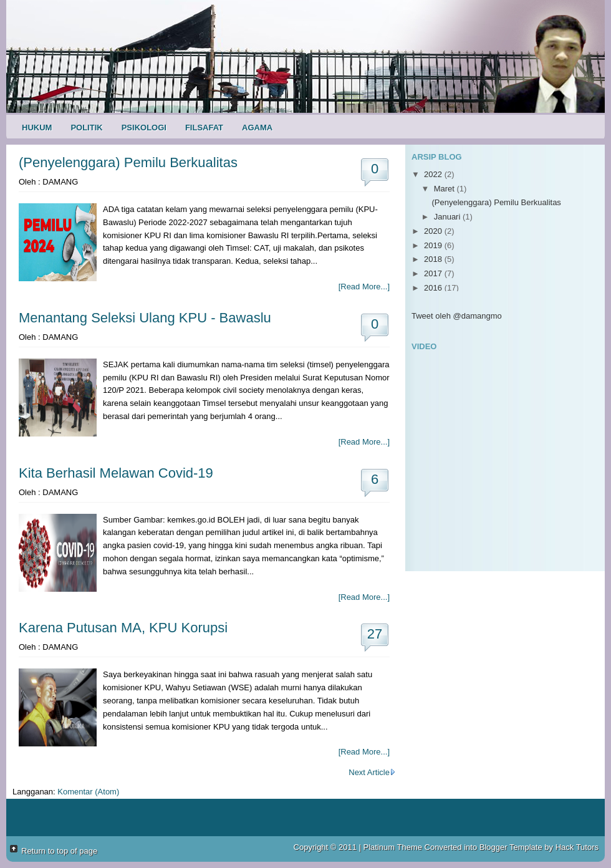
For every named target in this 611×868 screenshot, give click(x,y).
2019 (434, 245)
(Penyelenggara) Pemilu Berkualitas (128, 162)
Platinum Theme (393, 847)
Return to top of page (59, 851)
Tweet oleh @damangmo (457, 316)
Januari (448, 217)
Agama (257, 128)
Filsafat (204, 128)
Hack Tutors (577, 847)
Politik (86, 128)
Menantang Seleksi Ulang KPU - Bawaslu (145, 318)
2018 (434, 259)
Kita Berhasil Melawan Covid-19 (116, 473)
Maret (445, 189)
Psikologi (144, 128)
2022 (434, 174)
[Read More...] (364, 287)
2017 (434, 273)
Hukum (37, 128)
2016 (434, 288)
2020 (434, 231)
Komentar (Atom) (88, 792)
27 (375, 634)
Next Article (372, 772)
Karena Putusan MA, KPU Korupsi (123, 628)
